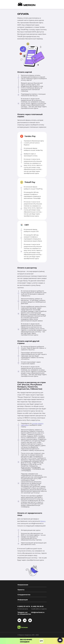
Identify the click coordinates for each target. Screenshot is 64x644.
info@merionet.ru (38, 612)
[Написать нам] (60, 640)
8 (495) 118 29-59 (37, 606)
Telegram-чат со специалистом (24, 613)
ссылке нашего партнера (32, 424)
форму (43, 521)
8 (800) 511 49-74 (24, 606)
